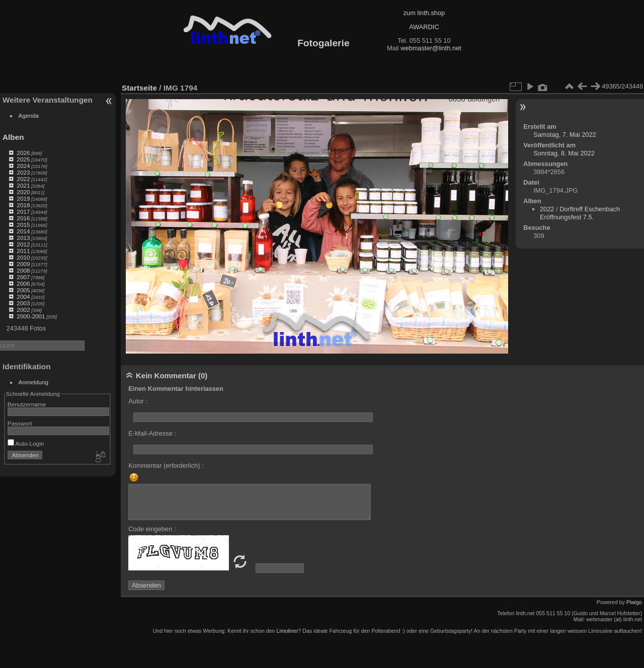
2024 (23, 166)
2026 (23, 153)
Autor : (138, 401)
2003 (23, 303)
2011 (23, 251)
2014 (23, 231)
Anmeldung (34, 382)
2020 (23, 192)
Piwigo (634, 602)
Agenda (29, 115)
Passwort (20, 423)
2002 (23, 310)
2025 (23, 159)
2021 (23, 185)
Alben (13, 137)
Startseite (139, 88)
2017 (23, 212)
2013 (23, 238)
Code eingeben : (152, 529)
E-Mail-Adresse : (152, 433)
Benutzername (27, 404)
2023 (23, 172)
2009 (23, 264)
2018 (23, 205)
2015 (23, 225)
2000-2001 (31, 316)
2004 (23, 297)
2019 (23, 198)
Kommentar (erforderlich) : (166, 466)
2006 (23, 283)
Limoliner (287, 631)
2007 (23, 277)
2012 (23, 244)
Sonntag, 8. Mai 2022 (564, 153)
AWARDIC (424, 27)
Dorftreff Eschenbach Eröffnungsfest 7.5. (580, 213)
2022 (23, 179)
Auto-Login (26, 443)
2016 (23, 218)
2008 (23, 270)
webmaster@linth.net (431, 48)
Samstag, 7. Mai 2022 (565, 135)
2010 (23, 257)
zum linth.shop (424, 13)
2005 (23, 290)
